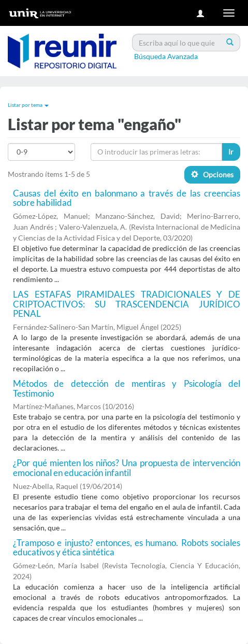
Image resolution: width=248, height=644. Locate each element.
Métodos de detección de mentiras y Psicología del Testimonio (127, 388)
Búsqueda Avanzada (166, 56)
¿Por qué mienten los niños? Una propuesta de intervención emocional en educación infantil (127, 468)
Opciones (212, 174)
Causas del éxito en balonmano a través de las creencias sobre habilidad (127, 198)
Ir (231, 152)
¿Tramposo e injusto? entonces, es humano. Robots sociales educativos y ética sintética (127, 548)
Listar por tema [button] (28, 105)
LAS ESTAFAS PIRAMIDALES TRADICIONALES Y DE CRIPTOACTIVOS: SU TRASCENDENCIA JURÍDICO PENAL (127, 304)
